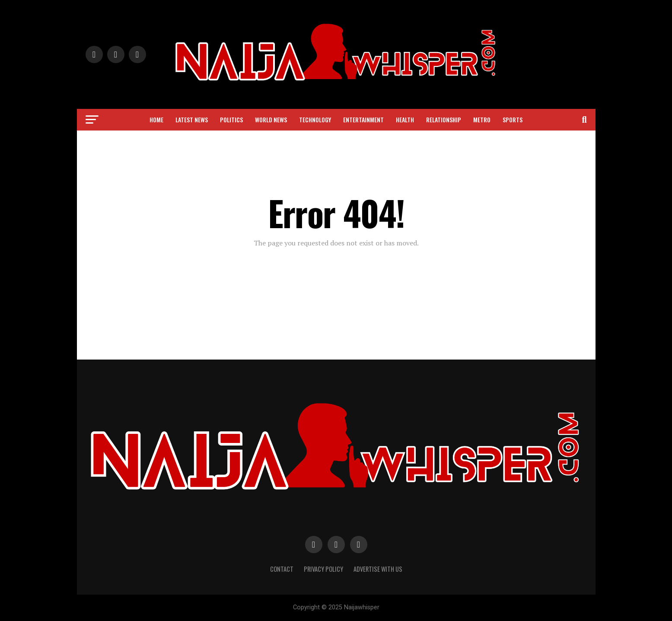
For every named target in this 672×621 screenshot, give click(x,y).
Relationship (444, 119)
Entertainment (363, 119)
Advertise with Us (378, 569)
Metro (482, 119)
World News (271, 119)
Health (405, 119)
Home (156, 119)
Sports (513, 119)
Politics (231, 119)
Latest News (192, 119)
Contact (282, 569)
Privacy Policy (323, 569)
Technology (315, 119)
